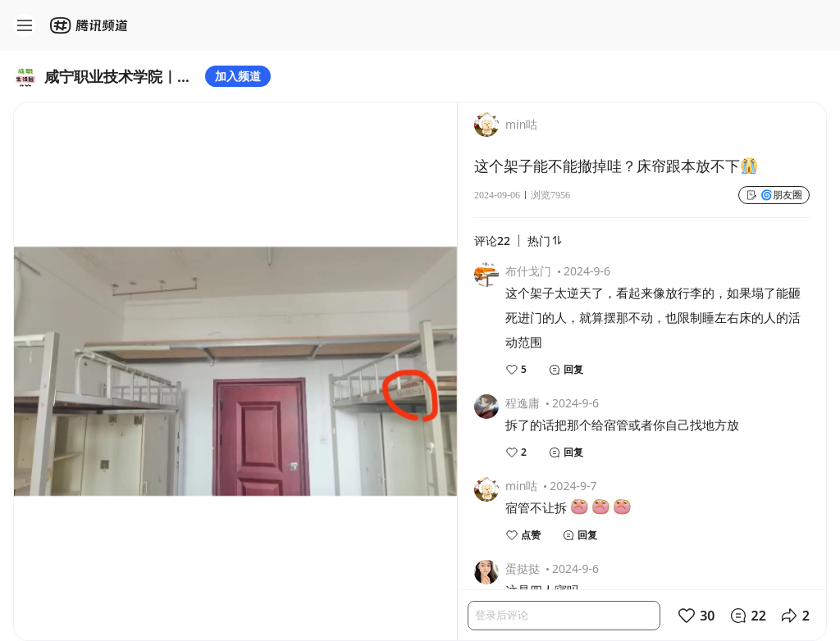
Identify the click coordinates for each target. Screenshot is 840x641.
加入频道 (238, 76)
